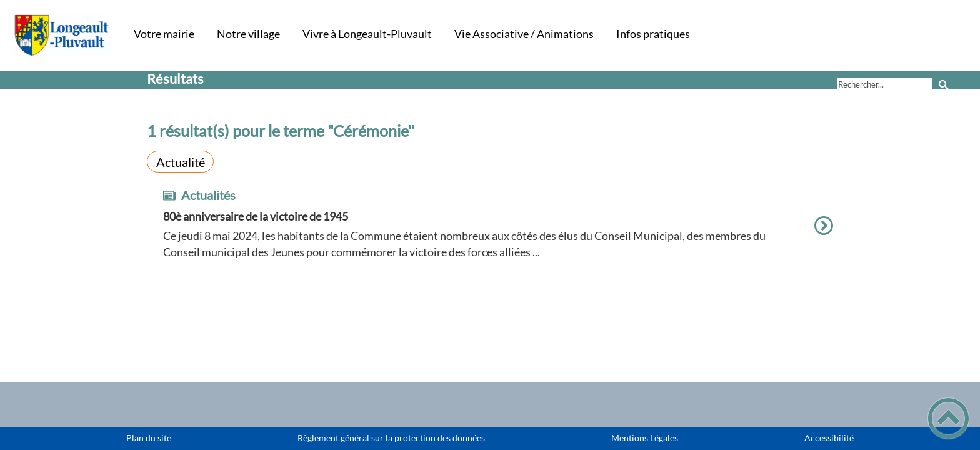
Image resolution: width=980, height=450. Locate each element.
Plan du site (149, 438)
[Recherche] (944, 84)
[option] (498, 232)
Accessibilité (829, 438)
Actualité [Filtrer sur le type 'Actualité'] (181, 162)
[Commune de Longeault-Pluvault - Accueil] (62, 35)
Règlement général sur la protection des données (391, 438)
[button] (948, 418)
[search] (885, 84)
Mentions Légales (645, 438)
